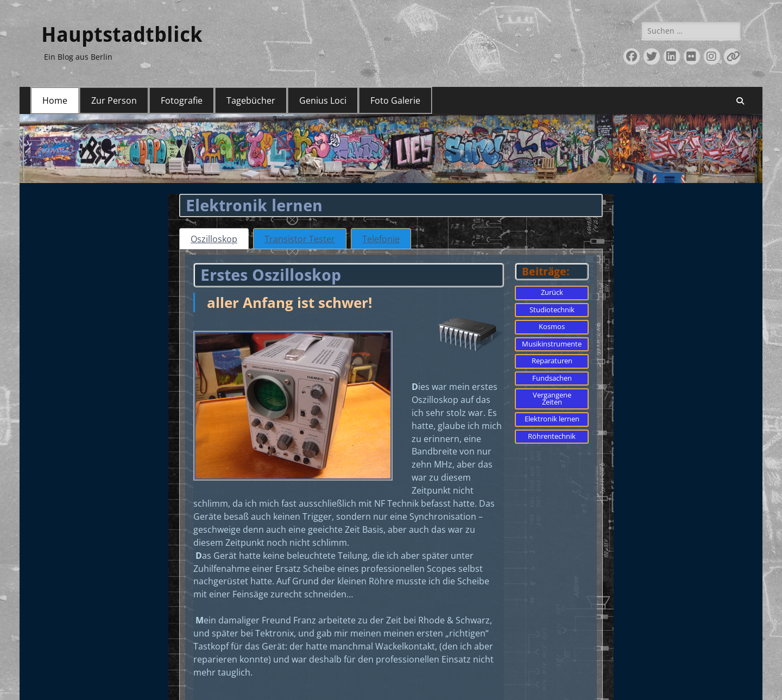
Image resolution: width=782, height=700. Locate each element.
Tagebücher (251, 100)
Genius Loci (323, 100)
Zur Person (114, 100)
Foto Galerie (395, 100)
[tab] (214, 239)
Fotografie (182, 100)
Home (55, 100)
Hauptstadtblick (122, 35)
